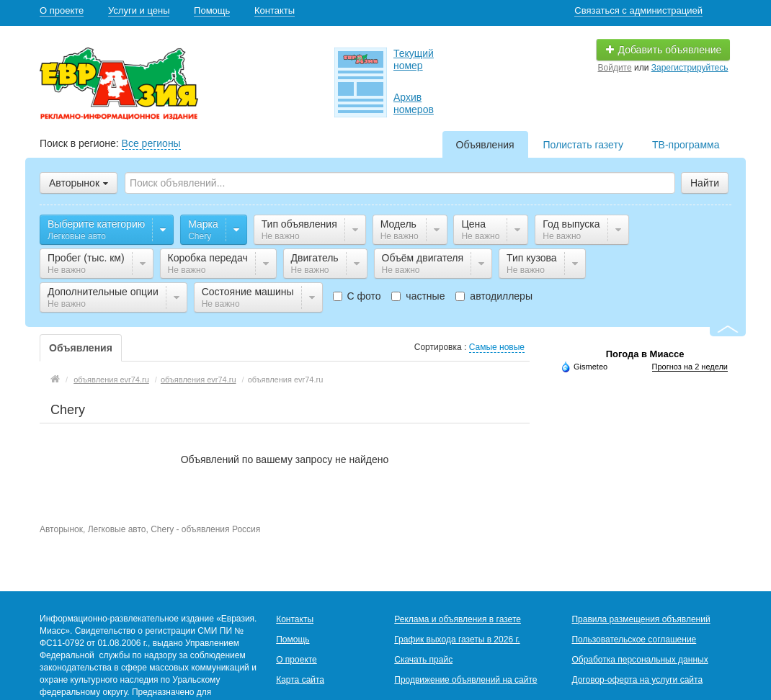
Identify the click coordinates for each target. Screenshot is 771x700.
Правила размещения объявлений (641, 619)
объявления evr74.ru (111, 380)
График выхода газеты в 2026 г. (457, 640)
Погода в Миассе (645, 354)
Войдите (615, 68)
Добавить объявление (664, 50)
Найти (705, 183)
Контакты (275, 10)
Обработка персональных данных (639, 660)
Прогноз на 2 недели (690, 367)
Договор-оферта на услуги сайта (637, 680)
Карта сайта (300, 680)
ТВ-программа (686, 145)
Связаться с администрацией (638, 10)
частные (418, 296)
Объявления (485, 145)
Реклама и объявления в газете (458, 619)
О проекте (62, 10)
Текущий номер (414, 59)
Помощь (212, 10)
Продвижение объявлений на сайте (465, 680)
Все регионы (151, 143)
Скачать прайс (423, 660)
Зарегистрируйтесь (690, 68)
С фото (357, 296)
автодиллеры (494, 296)
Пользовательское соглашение (634, 640)
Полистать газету (583, 145)
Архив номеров (414, 103)
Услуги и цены (139, 10)
